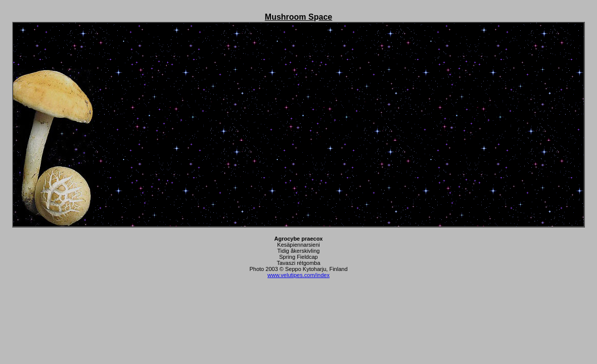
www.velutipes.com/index (298, 275)
